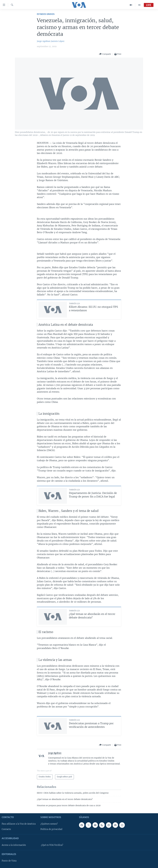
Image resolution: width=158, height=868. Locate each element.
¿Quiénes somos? (49, 824)
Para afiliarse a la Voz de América (19, 824)
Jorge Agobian (44, 41)
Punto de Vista (9, 861)
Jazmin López (58, 41)
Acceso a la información (14, 845)
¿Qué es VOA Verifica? (52, 845)
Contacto (6, 829)
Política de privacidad (51, 829)
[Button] (105, 54)
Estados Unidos (46, 14)
